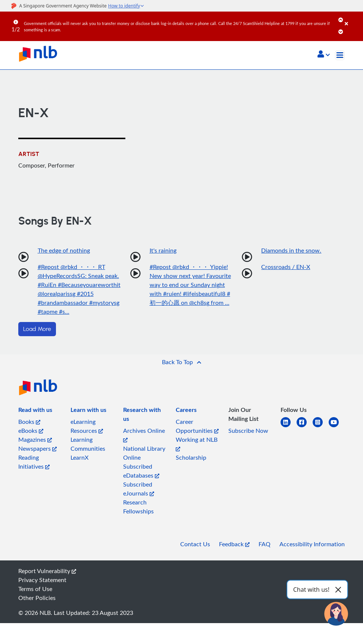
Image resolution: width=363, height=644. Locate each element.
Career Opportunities (197, 426)
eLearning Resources (87, 426)
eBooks (31, 431)
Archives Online (144, 434)
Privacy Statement (42, 580)
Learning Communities (88, 444)
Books (29, 422)
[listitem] (35, 411)
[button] (324, 55)
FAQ (265, 544)
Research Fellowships (138, 507)
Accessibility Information (312, 544)
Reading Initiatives (34, 462)
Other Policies (37, 598)
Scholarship (191, 457)
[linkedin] (289, 427)
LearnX (79, 457)
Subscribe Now (248, 431)
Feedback (234, 544)
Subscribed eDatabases (141, 471)
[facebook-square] (305, 427)
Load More (37, 329)
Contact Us (195, 544)
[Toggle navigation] (340, 55)
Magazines (35, 440)
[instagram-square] (321, 427)
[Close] (353, 18)
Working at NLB (197, 443)
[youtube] (337, 427)
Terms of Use (35, 589)
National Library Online (144, 453)
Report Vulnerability (47, 571)
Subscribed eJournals (139, 489)
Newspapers (37, 448)
